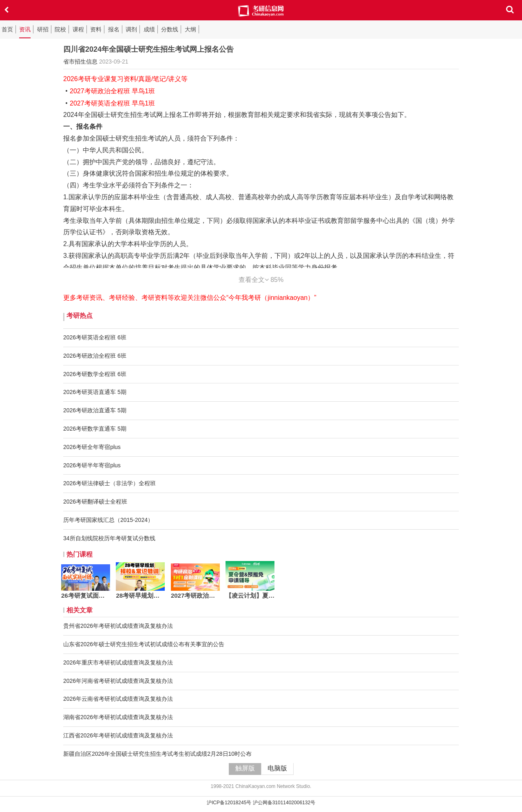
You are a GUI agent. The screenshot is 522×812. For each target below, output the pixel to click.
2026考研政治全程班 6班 (95, 356)
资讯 (25, 29)
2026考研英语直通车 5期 (95, 392)
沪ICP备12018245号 (229, 803)
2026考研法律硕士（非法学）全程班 (109, 483)
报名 (114, 29)
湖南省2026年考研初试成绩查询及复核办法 (118, 717)
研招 (43, 29)
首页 (7, 29)
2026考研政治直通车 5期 (95, 410)
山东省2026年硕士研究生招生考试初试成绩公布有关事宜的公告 (144, 644)
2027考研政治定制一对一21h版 (195, 595)
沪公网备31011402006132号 (284, 803)
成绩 (149, 29)
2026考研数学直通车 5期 (95, 429)
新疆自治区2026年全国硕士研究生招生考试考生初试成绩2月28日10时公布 (157, 754)
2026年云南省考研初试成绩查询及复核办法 (118, 699)
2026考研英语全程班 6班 (95, 337)
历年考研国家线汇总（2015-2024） (108, 520)
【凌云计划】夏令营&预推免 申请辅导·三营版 (250, 595)
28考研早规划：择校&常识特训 (140, 595)
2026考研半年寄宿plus (92, 465)
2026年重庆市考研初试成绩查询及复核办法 (118, 662)
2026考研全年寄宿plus (92, 447)
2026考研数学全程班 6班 (95, 374)
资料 (96, 29)
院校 (60, 29)
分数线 (170, 29)
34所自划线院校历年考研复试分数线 (109, 538)
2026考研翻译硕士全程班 (95, 502)
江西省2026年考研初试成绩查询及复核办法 (118, 735)
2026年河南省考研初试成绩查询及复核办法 (118, 681)
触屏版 (245, 768)
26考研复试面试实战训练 (86, 595)
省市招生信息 (80, 62)
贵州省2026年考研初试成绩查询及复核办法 (118, 626)
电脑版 (277, 768)
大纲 (190, 29)
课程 (78, 29)
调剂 (131, 29)
